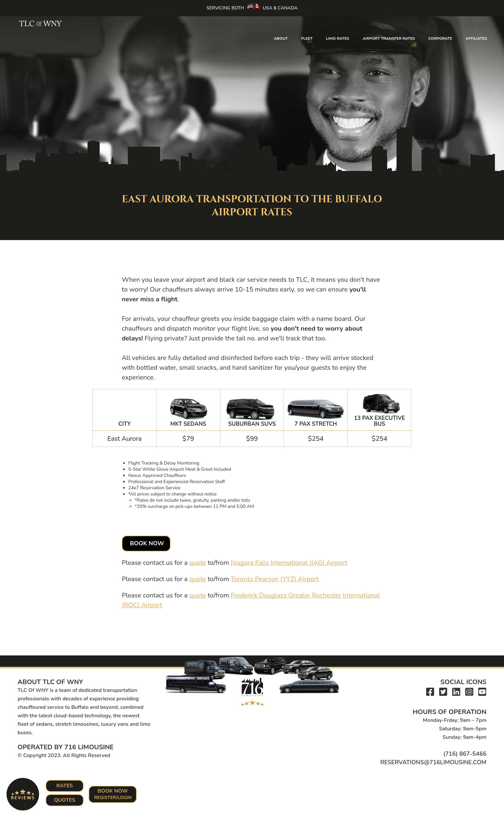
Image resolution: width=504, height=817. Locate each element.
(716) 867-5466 (465, 754)
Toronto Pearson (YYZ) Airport (275, 579)
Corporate (440, 38)
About (281, 38)
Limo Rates (337, 38)
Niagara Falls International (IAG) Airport (289, 563)
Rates (65, 786)
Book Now (147, 543)
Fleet (307, 38)
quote (197, 563)
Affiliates (476, 38)
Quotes (65, 800)
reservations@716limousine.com (433, 762)
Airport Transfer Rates (389, 38)
